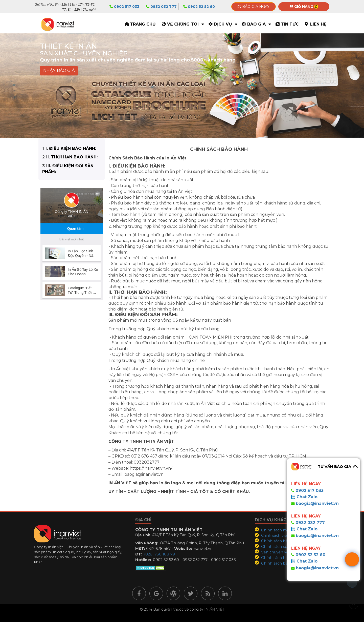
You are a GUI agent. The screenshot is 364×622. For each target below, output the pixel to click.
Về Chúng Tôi (183, 24)
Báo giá (256, 24)
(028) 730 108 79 (160, 554)
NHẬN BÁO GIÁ (59, 71)
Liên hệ (318, 24)
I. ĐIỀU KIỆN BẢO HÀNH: (71, 148)
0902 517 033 (124, 7)
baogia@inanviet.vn (317, 503)
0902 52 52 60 (199, 7)
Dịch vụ (223, 24)
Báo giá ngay (254, 7)
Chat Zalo (306, 497)
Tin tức (290, 24)
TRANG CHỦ (143, 24)
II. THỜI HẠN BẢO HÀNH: (72, 157)
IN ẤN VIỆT (214, 609)
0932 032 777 (161, 7)
